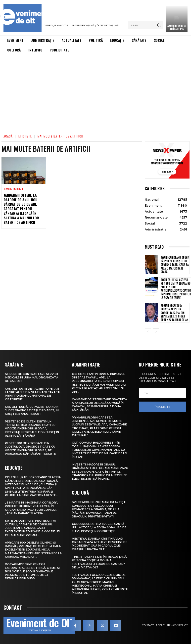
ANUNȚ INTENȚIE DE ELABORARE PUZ (177, 27)
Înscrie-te (162, 407)
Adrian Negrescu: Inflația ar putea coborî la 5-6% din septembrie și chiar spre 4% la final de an (174, 313)
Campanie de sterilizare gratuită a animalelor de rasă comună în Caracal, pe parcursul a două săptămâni (99, 405)
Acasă (8, 136)
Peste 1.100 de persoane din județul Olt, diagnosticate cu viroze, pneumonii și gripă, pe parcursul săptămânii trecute (30, 448)
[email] (162, 393)
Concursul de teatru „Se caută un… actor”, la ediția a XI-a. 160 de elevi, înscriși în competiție (99, 528)
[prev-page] (148, 332)
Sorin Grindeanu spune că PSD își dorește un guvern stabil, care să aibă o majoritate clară (175, 265)
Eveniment (14, 189)
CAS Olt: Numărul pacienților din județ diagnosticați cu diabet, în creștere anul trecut (32, 410)
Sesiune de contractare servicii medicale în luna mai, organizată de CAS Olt (32, 378)
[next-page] (156, 332)
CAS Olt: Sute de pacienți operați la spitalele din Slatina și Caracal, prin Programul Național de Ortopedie (33, 394)
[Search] (159, 25)
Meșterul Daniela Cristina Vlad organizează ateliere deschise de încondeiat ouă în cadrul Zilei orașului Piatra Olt (100, 544)
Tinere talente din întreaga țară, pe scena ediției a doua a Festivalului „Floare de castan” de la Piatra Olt (99, 562)
